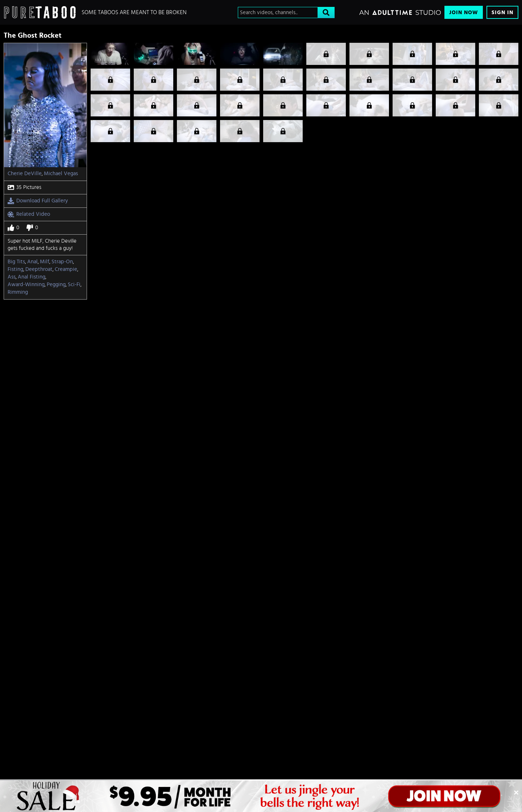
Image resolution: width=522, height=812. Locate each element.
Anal (32, 262)
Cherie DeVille (25, 174)
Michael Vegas (61, 174)
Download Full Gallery (38, 201)
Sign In (502, 13)
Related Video (29, 214)
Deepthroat (39, 269)
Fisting (15, 269)
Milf (45, 262)
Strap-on (62, 262)
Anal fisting (32, 277)
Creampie (66, 269)
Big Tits (16, 262)
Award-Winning (26, 285)
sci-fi (74, 285)
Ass (12, 277)
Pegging (56, 285)
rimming (18, 292)
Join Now (464, 13)
